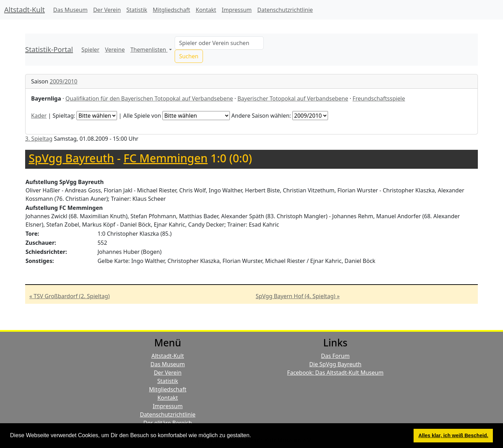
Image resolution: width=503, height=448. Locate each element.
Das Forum (335, 356)
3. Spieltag (39, 139)
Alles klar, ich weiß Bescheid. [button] (453, 435)
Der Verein (107, 10)
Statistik (137, 10)
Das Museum (70, 10)
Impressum (237, 10)
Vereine (115, 50)
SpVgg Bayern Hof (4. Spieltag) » (298, 296)
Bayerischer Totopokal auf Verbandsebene (293, 98)
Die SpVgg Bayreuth (335, 364)
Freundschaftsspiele (379, 98)
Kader (39, 116)
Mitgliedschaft (171, 10)
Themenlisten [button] (149, 50)
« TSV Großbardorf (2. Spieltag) (70, 296)
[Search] (219, 43)
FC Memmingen (166, 158)
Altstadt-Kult (24, 10)
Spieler (90, 50)
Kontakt (206, 10)
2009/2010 (63, 81)
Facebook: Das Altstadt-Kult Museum (335, 373)
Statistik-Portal (49, 49)
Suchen (189, 56)
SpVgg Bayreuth (71, 158)
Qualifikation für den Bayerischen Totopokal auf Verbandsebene (149, 98)
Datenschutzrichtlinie (285, 10)
